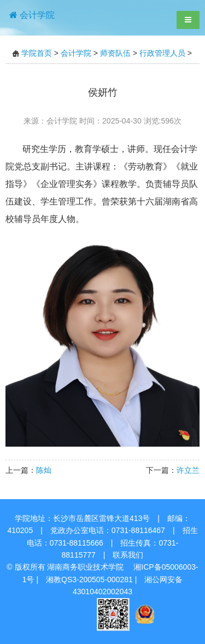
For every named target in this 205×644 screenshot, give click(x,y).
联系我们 (128, 555)
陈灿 (44, 470)
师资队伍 (115, 53)
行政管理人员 (162, 53)
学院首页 (37, 53)
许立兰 (188, 470)
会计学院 (76, 53)
